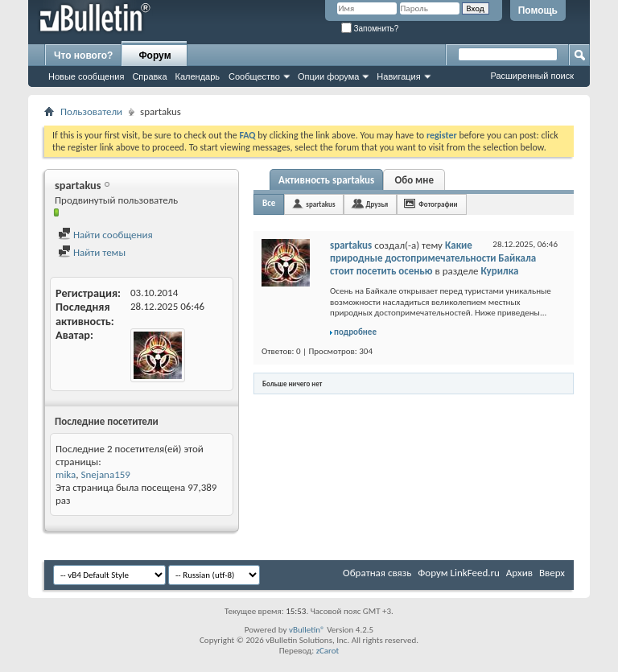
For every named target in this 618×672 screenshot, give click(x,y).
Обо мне (414, 180)
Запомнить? (370, 29)
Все (269, 203)
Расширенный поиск (532, 76)
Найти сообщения (105, 235)
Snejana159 (106, 474)
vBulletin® (307, 630)
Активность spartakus (326, 180)
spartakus (320, 204)
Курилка (500, 271)
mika (66, 474)
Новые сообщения (86, 76)
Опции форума (328, 76)
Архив (519, 573)
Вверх (552, 573)
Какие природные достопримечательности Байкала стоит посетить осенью (433, 258)
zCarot (328, 651)
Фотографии (438, 204)
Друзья (377, 204)
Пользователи (91, 111)
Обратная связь (377, 573)
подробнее (355, 332)
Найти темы (92, 252)
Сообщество (254, 76)
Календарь (198, 76)
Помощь (538, 10)
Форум (154, 56)
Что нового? (83, 56)
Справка (149, 76)
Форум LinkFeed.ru (459, 573)
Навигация (398, 76)
